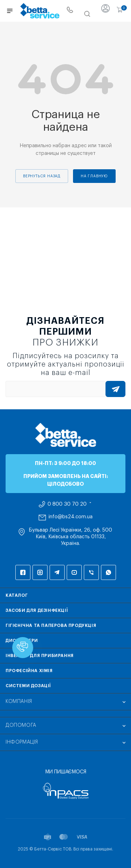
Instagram (40, 572)
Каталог (17, 595)
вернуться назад (42, 176)
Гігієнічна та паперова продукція (51, 626)
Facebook (23, 572)
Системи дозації (28, 686)
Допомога (21, 725)
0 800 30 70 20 (67, 504)
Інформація (22, 742)
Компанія (19, 702)
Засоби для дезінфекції (37, 610)
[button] (23, 648)
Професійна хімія (29, 671)
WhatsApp (108, 572)
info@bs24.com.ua (71, 517)
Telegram (57, 572)
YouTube (74, 572)
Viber (91, 572)
